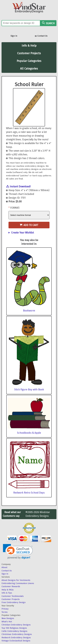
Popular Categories (29, 61)
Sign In (14, 36)
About (4, 567)
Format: (15, 208)
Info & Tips (7, 593)
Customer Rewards (11, 586)
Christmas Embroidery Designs (17, 634)
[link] (18, 552)
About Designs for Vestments (16, 580)
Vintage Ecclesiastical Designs (16, 641)
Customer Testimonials (13, 596)
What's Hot (7, 622)
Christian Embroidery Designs (16, 625)
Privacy (5, 609)
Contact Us (41, 36)
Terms (5, 612)
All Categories (29, 69)
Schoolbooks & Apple (29, 433)
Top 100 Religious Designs (14, 628)
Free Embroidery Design (14, 602)
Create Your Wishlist (23, 233)
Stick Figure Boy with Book (29, 390)
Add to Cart (29, 225)
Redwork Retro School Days (29, 493)
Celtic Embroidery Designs (14, 631)
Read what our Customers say (12, 514)
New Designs (8, 618)
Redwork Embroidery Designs (16, 638)
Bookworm (29, 311)
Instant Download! (20, 187)
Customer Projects (29, 53)
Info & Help (29, 46)
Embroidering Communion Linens (18, 583)
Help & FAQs (8, 590)
